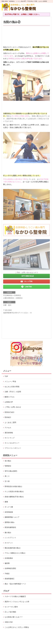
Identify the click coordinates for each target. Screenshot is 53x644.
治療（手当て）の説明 (13, 392)
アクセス (8, 428)
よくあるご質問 (10, 422)
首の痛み (8, 461)
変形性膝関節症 (10, 527)
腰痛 (6, 502)
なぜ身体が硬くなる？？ (14, 617)
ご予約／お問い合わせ (13, 407)
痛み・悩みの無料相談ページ (15, 584)
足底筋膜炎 (9, 558)
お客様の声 (9, 402)
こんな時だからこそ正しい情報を (17, 627)
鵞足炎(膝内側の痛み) (13, 548)
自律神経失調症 (10, 568)
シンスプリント (10, 538)
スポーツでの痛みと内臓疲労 (15, 596)
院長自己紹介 (10, 412)
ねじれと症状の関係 (12, 387)
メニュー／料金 (10, 381)
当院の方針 (9, 622)
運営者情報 (9, 433)
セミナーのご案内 (11, 607)
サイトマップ (10, 438)
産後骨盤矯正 (10, 579)
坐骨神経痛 (9, 512)
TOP (6, 376)
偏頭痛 (7, 563)
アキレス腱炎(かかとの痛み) (15, 553)
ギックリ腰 (9, 507)
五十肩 (7, 481)
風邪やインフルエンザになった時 (17, 602)
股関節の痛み (10, 522)
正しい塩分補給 (10, 612)
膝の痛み (8, 533)
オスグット (9, 543)
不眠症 (7, 574)
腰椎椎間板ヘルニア (12, 517)
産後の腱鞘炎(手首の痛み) (14, 497)
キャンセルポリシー (12, 443)
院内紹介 (8, 417)
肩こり (7, 476)
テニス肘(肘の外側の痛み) (14, 492)
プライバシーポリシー (13, 448)
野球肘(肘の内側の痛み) (13, 486)
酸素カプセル (10, 397)
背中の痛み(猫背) (11, 471)
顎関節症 (8, 466)
